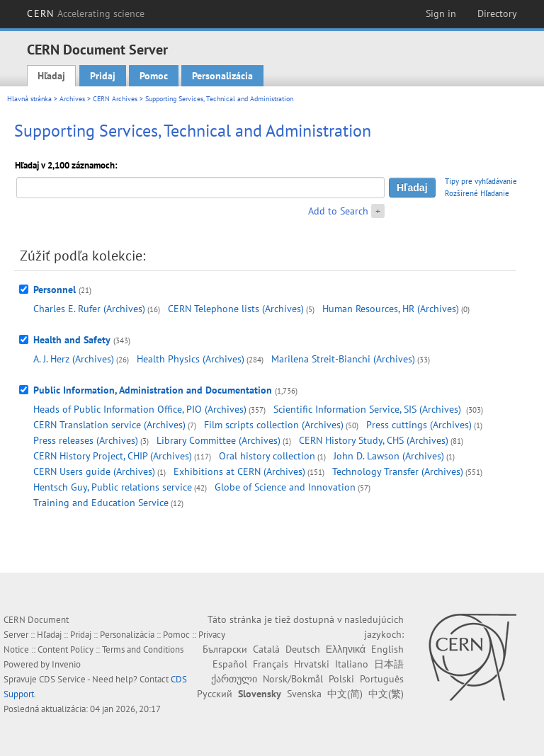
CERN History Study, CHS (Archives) (374, 440)
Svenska (304, 694)
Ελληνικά (346, 649)
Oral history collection (267, 456)
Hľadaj (51, 76)
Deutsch (303, 649)
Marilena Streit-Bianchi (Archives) (343, 359)
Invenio (66, 664)
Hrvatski (312, 664)
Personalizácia (222, 76)
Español (230, 664)
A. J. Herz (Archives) (74, 359)
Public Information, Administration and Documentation (153, 390)
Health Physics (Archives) (191, 359)
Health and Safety (72, 340)
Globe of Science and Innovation (285, 487)
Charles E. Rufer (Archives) (89, 309)
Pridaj (103, 76)
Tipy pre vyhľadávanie (481, 181)
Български (225, 649)
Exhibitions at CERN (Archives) (239, 471)
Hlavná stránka (29, 99)
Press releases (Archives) (86, 440)
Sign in (441, 13)
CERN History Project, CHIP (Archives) (113, 456)
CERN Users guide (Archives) (94, 471)
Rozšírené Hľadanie (477, 193)
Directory (497, 13)
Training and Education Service (101, 503)
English (387, 649)
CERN (86, 13)
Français (271, 664)
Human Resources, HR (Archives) (391, 309)
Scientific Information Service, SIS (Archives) (369, 409)
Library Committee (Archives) (219, 440)
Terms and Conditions (143, 649)
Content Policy (66, 649)
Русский (215, 694)
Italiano (352, 664)
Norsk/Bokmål (293, 679)
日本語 (389, 664)
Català (266, 649)
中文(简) (345, 694)
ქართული (234, 679)
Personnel (55, 290)
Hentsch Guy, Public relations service (113, 487)
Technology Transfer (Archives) (398, 471)
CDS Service (62, 679)
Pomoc (154, 76)
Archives (72, 99)
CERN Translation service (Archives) (109, 425)
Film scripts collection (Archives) (274, 425)
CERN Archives (115, 99)
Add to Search (338, 211)
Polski (341, 679)
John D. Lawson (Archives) (389, 456)
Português (382, 679)
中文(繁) (386, 694)
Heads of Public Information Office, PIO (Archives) (140, 409)
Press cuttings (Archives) (419, 425)
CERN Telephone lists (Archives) (236, 309)
